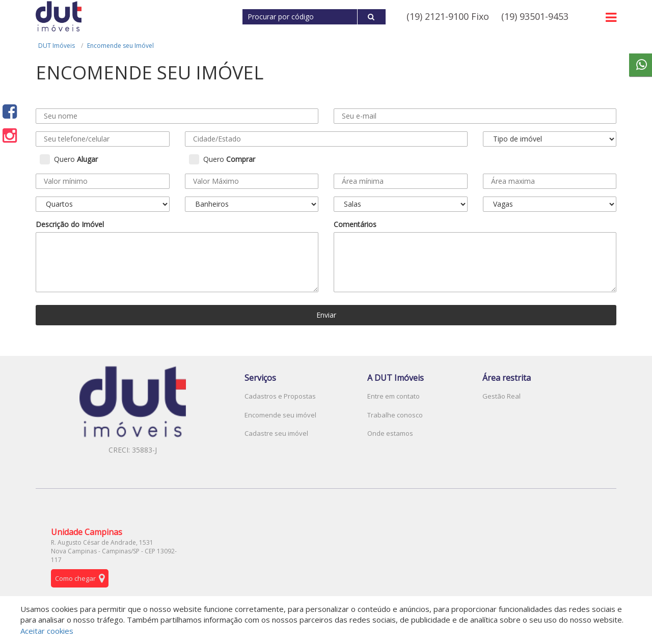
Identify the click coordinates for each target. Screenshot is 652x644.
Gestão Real (501, 396)
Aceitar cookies (47, 631)
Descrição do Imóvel (70, 224)
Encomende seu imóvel (280, 415)
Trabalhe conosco (395, 415)
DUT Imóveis (57, 46)
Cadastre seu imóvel (276, 433)
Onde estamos (390, 433)
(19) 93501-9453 (535, 16)
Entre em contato (393, 396)
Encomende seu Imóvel (120, 46)
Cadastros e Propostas (280, 396)
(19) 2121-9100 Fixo (448, 16)
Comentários (355, 224)
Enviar (326, 315)
